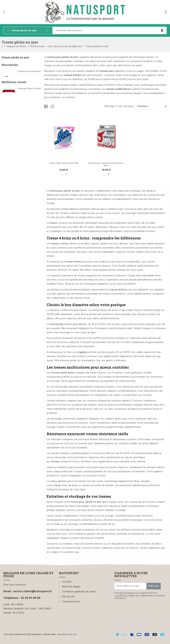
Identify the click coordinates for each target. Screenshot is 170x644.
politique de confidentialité (140, 596)
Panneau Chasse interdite (30, 138)
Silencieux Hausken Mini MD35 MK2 (35, 91)
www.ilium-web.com (67, 634)
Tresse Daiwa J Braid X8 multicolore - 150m (106, 164)
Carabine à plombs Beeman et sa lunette (37, 71)
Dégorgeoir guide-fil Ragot (31, 178)
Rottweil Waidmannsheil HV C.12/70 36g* (38, 158)
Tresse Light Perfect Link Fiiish (64, 163)
